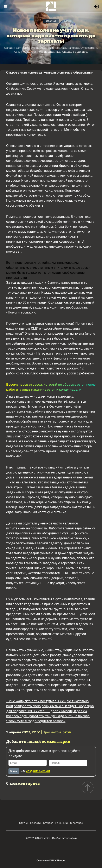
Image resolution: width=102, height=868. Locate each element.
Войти (14, 771)
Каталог (48, 823)
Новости (35, 823)
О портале (76, 823)
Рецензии (62, 823)
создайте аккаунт (38, 771)
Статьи (51, 21)
